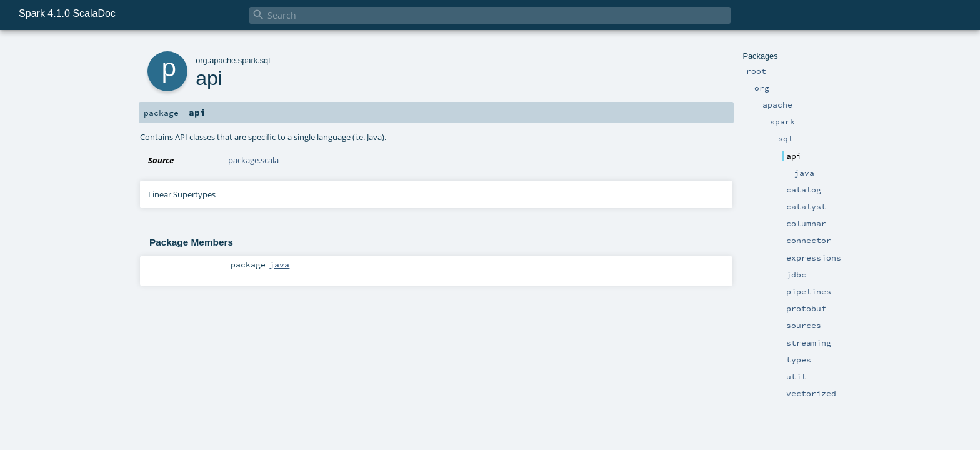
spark (248, 60)
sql (265, 60)
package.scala (253, 160)
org (202, 60)
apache (222, 60)
